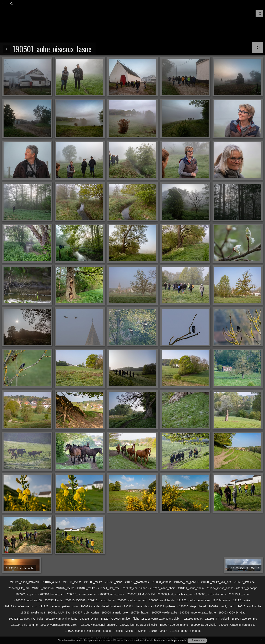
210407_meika (65, 588)
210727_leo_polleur (186, 582)
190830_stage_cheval (192, 606)
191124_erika (242, 600)
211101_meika (72, 582)
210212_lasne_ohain (163, 588)
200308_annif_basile (162, 600)
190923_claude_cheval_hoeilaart (101, 606)
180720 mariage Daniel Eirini (83, 631)
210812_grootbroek (137, 582)
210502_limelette (244, 582)
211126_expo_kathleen (25, 582)
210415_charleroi (43, 588)
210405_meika (86, 588)
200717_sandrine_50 (29, 600)
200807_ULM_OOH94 (141, 594)
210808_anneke (162, 582)
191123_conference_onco (21, 606)
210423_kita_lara (19, 588)
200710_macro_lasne (101, 600)
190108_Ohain (89, 619)
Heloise (118, 631)
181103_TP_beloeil (217, 619)
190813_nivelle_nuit (33, 613)
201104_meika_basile (220, 588)
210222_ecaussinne (135, 588)
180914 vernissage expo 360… (59, 625)
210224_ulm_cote (109, 588)
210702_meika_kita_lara (216, 582)
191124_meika (221, 600)
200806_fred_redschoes (211, 594)
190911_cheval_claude (138, 606)
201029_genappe (247, 588)
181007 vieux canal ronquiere (99, 625)
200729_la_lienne (239, 594)
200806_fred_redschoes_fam (175, 594)
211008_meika (93, 582)
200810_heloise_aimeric (82, 594)
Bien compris (198, 640)
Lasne (107, 631)
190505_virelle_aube (164, 613)
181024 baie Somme (244, 619)
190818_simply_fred (221, 606)
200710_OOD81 (75, 600)
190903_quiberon (166, 606)
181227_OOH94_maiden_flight (120, 619)
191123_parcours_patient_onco (58, 606)
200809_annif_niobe (112, 594)
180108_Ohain (158, 631)
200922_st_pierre (26, 594)
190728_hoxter (140, 613)
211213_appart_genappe (185, 631)
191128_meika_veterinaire (194, 600)
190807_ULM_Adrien (86, 613)
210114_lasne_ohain (191, 588)
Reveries (141, 631)
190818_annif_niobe (249, 606)
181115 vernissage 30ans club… (161, 619)
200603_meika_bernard (132, 600)
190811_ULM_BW (59, 613)
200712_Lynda (53, 600)
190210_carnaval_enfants (61, 619)
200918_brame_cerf (52, 594)
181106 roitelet (193, 619)
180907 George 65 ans (174, 625)
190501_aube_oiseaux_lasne (198, 613)
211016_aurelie (51, 582)
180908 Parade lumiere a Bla (237, 625)
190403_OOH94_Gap (232, 613)
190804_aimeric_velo (115, 613)
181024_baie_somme (24, 625)
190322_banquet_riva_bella (26, 619)
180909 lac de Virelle (203, 625)
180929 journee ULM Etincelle (139, 625)
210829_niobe (114, 582)
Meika (129, 631)
